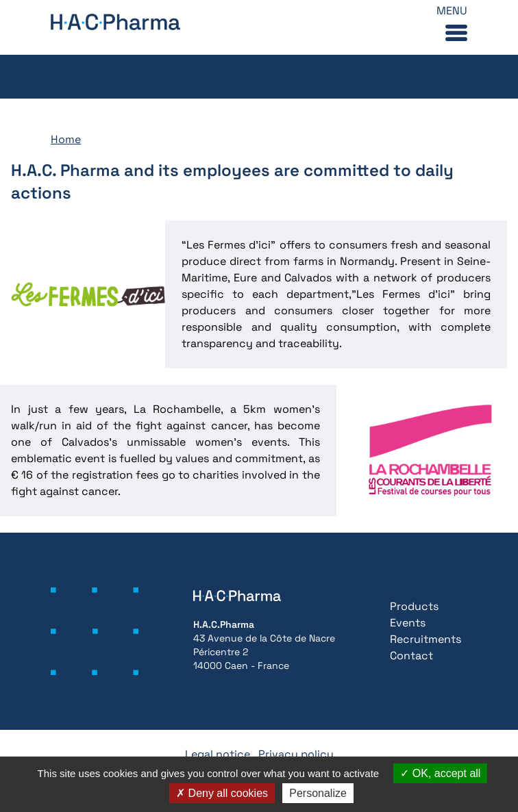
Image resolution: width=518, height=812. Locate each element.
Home (66, 139)
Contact (411, 656)
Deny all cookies (222, 793)
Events (408, 623)
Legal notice (218, 754)
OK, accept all (440, 773)
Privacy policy (296, 754)
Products (414, 606)
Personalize (318, 793)
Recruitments (425, 639)
